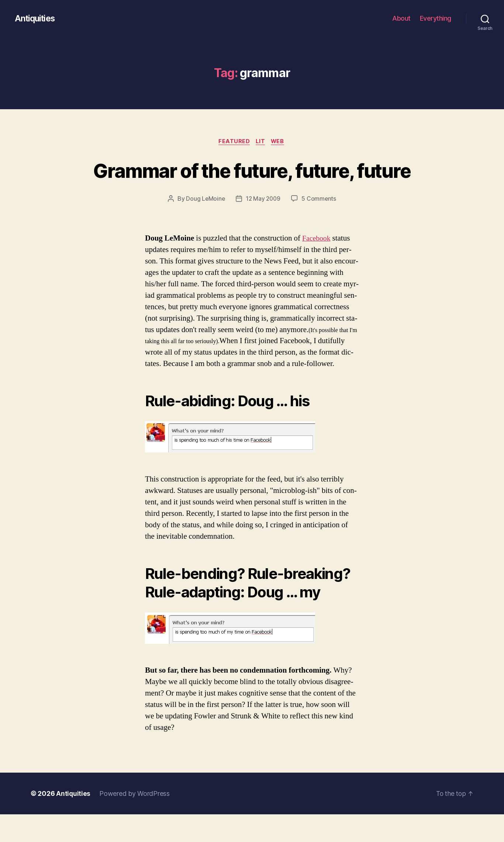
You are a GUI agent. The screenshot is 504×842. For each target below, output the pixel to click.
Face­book (317, 266)
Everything (436, 18)
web (280, 142)
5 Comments (320, 227)
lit (261, 142)
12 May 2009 (263, 227)
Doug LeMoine (205, 227)
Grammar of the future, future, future (252, 184)
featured (233, 142)
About (401, 18)
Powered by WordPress (135, 821)
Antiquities (36, 18)
